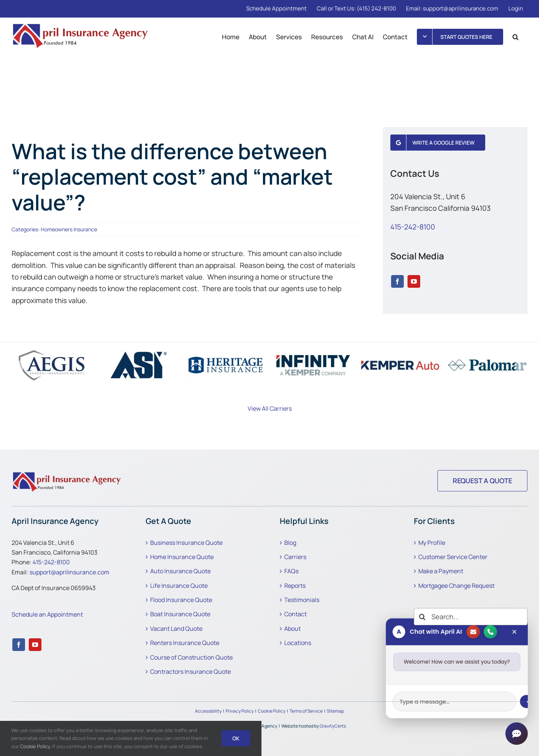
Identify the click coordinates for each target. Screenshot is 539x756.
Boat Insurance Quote (180, 614)
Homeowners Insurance (69, 229)
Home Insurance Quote (182, 557)
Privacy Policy (240, 711)
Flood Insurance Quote (181, 600)
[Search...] (471, 617)
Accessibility (208, 711)
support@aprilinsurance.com (69, 572)
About (292, 629)
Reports (295, 586)
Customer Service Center (453, 557)
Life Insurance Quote (179, 586)
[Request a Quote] (482, 481)
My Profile (432, 543)
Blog (290, 543)
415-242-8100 (413, 227)
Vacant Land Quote (176, 629)
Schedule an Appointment (47, 614)
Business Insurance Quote (186, 543)
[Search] (422, 617)
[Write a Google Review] (438, 143)
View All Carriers (270, 408)
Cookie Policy (272, 711)
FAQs (291, 571)
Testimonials (302, 600)
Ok (236, 738)
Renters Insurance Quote (185, 643)
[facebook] (397, 281)
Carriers (295, 557)
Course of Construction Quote (191, 657)
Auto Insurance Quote (180, 571)
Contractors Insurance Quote (190, 672)
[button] (515, 37)
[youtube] (414, 281)
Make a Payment (441, 571)
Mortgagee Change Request (456, 586)
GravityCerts (333, 726)
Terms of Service (306, 711)
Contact (295, 614)
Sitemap (335, 711)
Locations (298, 643)
